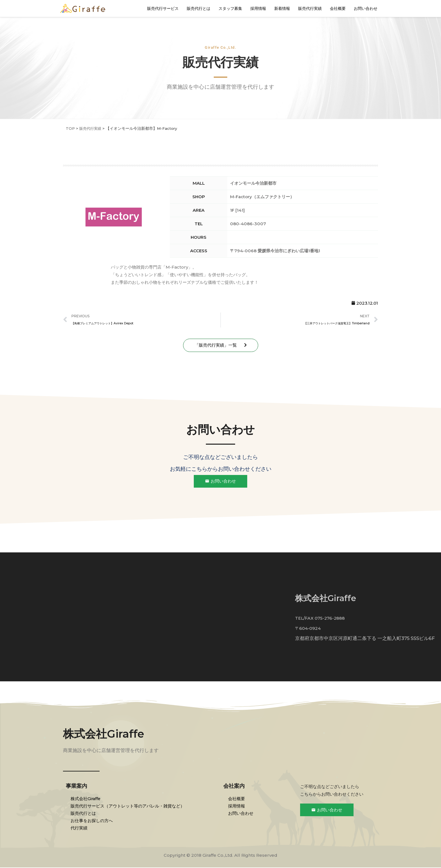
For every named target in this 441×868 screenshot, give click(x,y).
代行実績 (80, 828)
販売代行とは (199, 8)
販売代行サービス (163, 8)
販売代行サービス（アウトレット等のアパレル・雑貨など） (128, 806)
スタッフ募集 (230, 8)
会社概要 (338, 8)
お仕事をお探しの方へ (93, 821)
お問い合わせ (366, 8)
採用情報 (258, 8)
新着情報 (282, 8)
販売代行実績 (310, 8)
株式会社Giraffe (105, 734)
